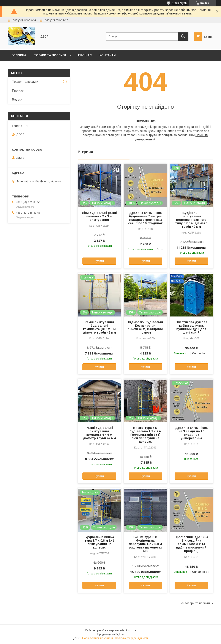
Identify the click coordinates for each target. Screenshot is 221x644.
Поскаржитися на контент (98, 638)
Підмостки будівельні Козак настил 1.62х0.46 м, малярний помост (145, 327)
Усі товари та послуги (195, 603)
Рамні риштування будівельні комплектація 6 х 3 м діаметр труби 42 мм (99, 327)
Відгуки (17, 99)
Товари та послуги (50, 55)
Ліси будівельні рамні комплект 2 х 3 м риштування (99, 216)
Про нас (85, 55)
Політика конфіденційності (131, 638)
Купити (99, 261)
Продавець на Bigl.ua (110, 634)
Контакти (108, 55)
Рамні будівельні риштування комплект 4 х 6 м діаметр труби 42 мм (99, 433)
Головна (19, 55)
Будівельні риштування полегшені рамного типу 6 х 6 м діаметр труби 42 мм (191, 220)
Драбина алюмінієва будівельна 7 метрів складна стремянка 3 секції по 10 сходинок (145, 218)
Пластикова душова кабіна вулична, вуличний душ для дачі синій (191, 327)
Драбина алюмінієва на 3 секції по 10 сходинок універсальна (191, 433)
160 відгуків (179, 3)
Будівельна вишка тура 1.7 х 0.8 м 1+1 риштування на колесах (99, 542)
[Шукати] (183, 37)
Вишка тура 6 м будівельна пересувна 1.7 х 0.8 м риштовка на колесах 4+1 (145, 544)
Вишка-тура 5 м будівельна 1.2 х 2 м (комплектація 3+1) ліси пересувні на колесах (145, 435)
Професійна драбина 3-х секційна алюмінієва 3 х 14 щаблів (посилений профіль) (191, 544)
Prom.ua (131, 630)
